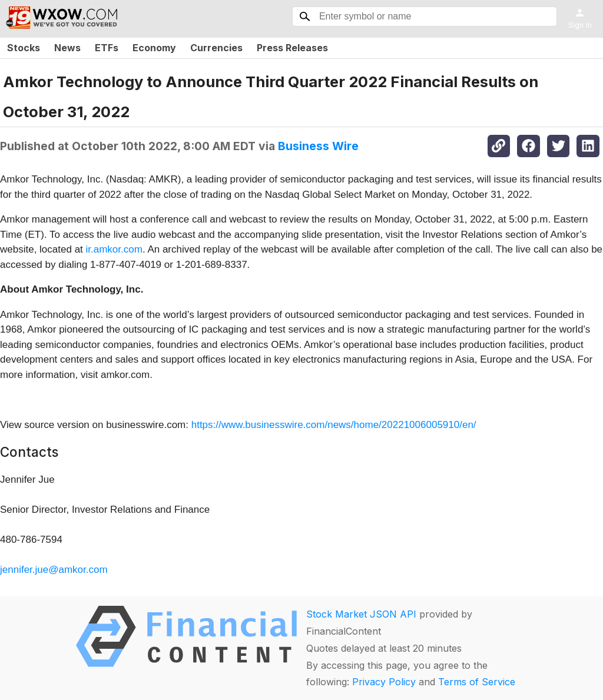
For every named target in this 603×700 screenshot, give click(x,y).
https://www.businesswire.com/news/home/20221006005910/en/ (334, 425)
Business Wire (318, 146)
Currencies (216, 48)
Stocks (24, 48)
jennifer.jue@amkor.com (54, 570)
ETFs (107, 48)
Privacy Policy (384, 682)
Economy (154, 48)
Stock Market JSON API (361, 614)
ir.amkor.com (114, 249)
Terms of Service (477, 682)
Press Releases (292, 48)
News (67, 48)
